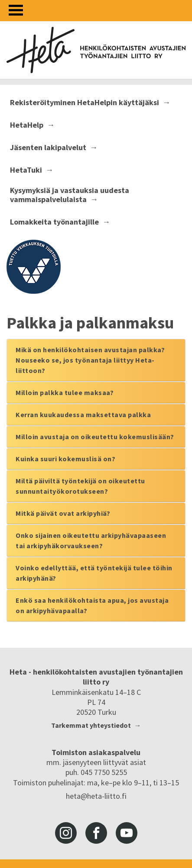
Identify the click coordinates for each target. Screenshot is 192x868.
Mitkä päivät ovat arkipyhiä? (63, 513)
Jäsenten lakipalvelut (48, 148)
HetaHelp (27, 125)
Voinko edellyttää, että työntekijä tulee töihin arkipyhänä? (94, 573)
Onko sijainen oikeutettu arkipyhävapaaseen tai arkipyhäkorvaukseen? (91, 540)
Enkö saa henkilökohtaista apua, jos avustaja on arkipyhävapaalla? (92, 605)
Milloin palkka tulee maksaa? (65, 392)
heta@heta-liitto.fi (96, 796)
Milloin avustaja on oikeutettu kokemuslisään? (95, 437)
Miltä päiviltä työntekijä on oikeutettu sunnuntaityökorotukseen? (80, 486)
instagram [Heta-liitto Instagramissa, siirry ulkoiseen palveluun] (66, 833)
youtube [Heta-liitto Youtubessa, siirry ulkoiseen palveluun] (127, 833)
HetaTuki (26, 170)
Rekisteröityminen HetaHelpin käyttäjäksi (85, 103)
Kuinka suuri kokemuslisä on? (65, 459)
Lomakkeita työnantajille (54, 222)
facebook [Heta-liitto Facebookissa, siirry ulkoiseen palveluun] (96, 833)
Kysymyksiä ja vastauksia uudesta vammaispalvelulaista (70, 195)
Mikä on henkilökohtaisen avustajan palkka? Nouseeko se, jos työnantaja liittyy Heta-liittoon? (90, 360)
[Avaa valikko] (16, 10)
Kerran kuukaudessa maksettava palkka (83, 415)
